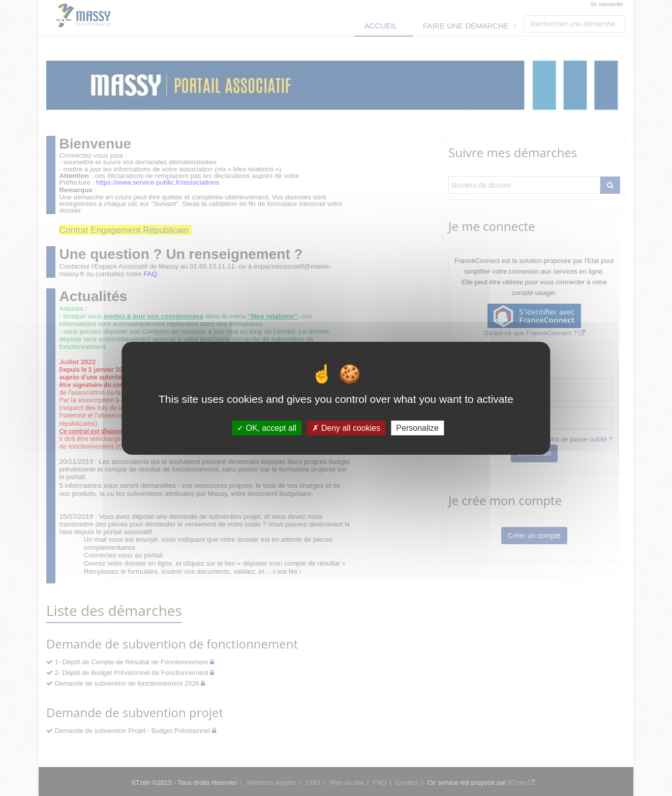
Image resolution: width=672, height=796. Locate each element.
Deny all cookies (346, 428)
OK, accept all (267, 428)
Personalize (417, 428)
